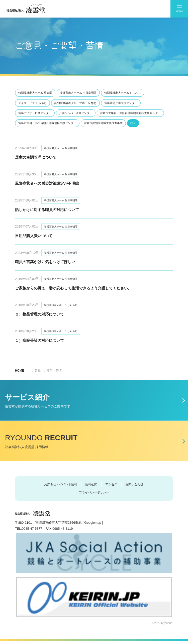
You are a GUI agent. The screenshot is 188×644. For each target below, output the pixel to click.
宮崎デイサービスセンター (35, 113)
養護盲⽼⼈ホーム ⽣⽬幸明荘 (78, 93)
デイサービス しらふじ (32, 103)
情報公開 (91, 487)
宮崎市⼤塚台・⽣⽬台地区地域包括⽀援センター (130, 113)
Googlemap (93, 526)
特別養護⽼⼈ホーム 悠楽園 (35, 93)
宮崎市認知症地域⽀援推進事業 (103, 123)
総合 (133, 123)
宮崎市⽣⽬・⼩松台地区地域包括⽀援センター (47, 123)
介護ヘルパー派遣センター (76, 113)
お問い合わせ (134, 487)
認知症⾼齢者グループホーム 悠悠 (75, 103)
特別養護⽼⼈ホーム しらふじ (123, 93)
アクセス (111, 487)
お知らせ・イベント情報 (61, 487)
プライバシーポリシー (94, 495)
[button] (179, 9)
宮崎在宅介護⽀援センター (121, 103)
